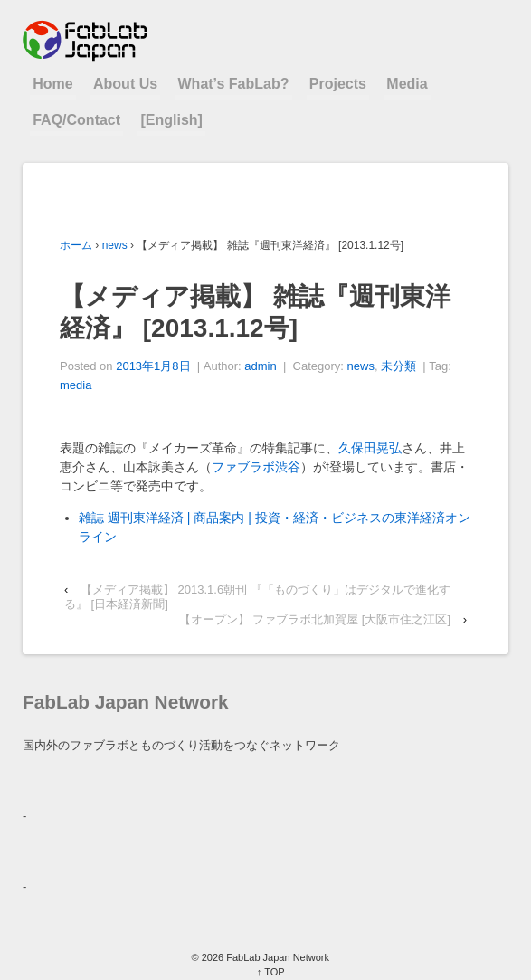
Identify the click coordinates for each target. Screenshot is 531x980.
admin (260, 366)
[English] (171, 120)
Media (407, 84)
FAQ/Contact (76, 120)
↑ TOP (271, 972)
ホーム (76, 245)
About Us (125, 84)
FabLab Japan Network (276, 957)
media (76, 385)
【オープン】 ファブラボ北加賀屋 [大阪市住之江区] (315, 619)
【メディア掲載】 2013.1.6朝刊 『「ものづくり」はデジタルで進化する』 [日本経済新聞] (257, 597)
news (115, 245)
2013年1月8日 (153, 366)
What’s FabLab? (234, 84)
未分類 (398, 366)
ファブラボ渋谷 (256, 467)
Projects (338, 84)
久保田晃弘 (370, 448)
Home (52, 84)
